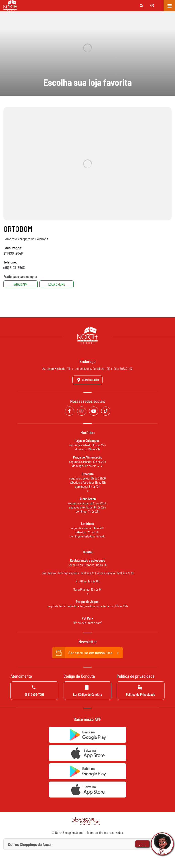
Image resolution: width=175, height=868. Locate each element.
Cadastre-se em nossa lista (87, 653)
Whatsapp (21, 284)
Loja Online (57, 284)
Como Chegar (87, 380)
